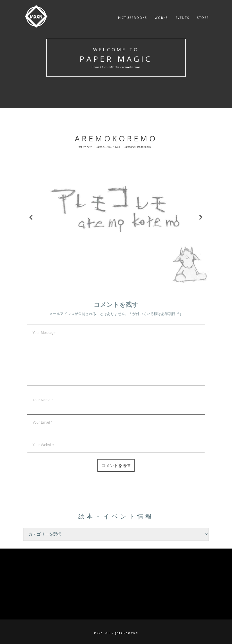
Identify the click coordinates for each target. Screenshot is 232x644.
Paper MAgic (116, 59)
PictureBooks (132, 22)
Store (203, 22)
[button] (31, 217)
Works (161, 22)
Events (182, 22)
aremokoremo (116, 138)
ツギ (90, 147)
